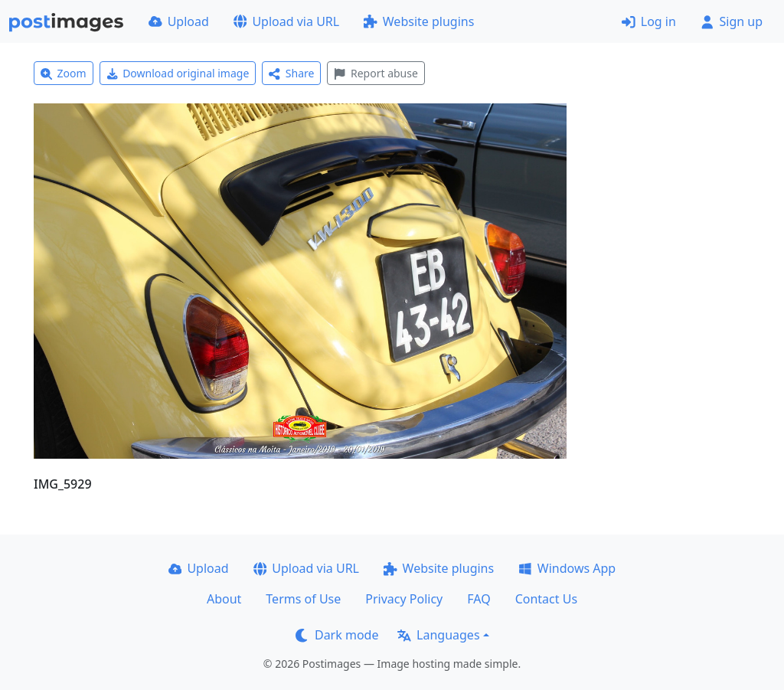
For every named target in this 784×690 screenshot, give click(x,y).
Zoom (64, 73)
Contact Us (546, 599)
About (224, 599)
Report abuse (376, 73)
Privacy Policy (404, 599)
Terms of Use (303, 599)
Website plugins (419, 21)
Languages (438, 635)
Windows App (567, 568)
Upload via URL (286, 21)
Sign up (732, 21)
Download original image (178, 73)
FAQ (479, 599)
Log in (649, 21)
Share (291, 73)
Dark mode (337, 635)
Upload (179, 21)
